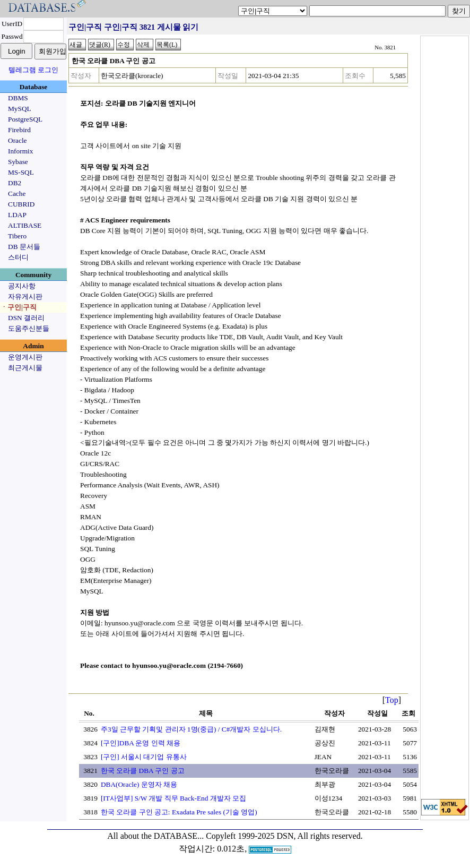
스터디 (18, 257)
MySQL (20, 109)
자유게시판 (25, 297)
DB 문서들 (24, 247)
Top (392, 700)
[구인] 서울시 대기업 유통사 (144, 757)
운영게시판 (25, 357)
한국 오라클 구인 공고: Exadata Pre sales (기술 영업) (179, 812)
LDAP (17, 215)
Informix (20, 151)
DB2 (15, 183)
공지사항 (22, 286)
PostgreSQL (25, 119)
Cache (17, 194)
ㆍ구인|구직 (19, 307)
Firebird (19, 130)
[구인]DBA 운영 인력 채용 (141, 743)
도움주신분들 (29, 328)
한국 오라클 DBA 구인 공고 (143, 771)
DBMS (18, 98)
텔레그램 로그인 (33, 70)
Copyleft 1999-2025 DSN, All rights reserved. (284, 836)
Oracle (18, 140)
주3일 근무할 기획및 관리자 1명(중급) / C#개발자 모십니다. (191, 729)
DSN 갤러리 (26, 318)
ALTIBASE (25, 225)
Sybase (18, 162)
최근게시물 (25, 368)
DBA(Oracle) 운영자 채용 (139, 784)
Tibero (17, 236)
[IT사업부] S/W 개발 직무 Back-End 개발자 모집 (173, 798)
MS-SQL (21, 172)
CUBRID (21, 204)
